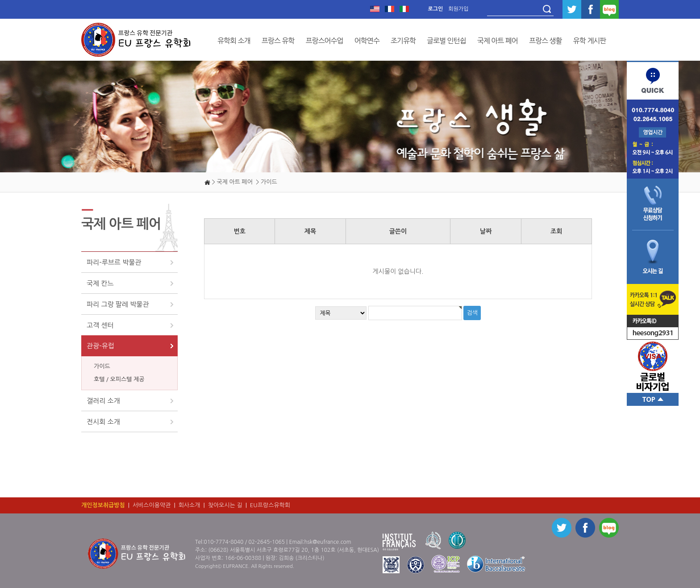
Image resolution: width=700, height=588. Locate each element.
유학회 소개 (234, 41)
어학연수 (367, 41)
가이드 (102, 366)
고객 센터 (100, 325)
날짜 (486, 231)
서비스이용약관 (152, 505)
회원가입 (458, 9)
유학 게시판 (590, 41)
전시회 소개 (103, 422)
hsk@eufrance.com (327, 542)
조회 (556, 231)
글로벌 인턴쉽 (446, 41)
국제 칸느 (100, 283)
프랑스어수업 (324, 41)
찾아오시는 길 (225, 505)
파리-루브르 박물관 (114, 262)
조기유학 (403, 41)
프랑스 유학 (278, 41)
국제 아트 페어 (498, 41)
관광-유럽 (100, 346)
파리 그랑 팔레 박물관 (118, 304)
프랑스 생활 (546, 41)
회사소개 (190, 505)
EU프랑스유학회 (270, 505)
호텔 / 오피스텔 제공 (119, 379)
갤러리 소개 (103, 401)
